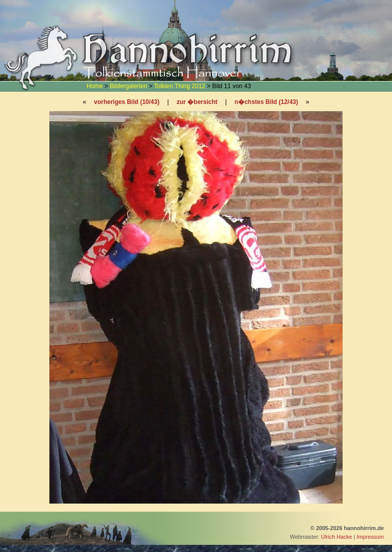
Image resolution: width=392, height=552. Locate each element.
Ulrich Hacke (337, 537)
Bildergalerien (129, 86)
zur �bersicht (197, 102)
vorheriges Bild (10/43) (127, 102)
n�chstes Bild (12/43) (267, 102)
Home (95, 86)
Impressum (370, 537)
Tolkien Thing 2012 (180, 86)
